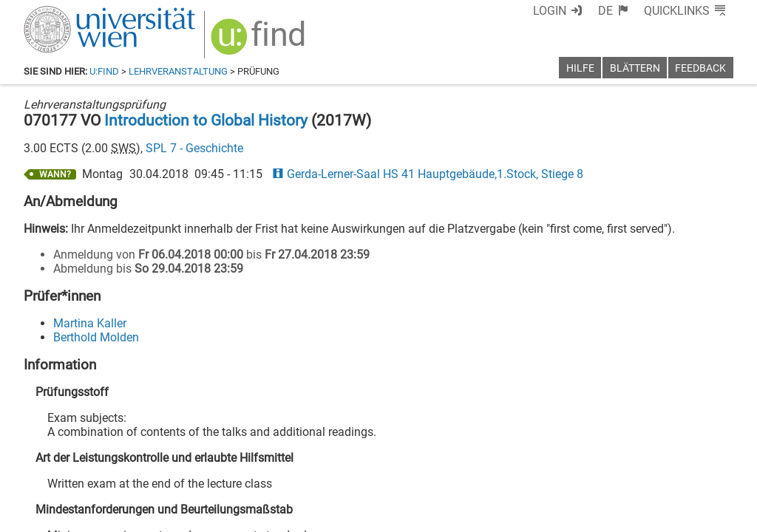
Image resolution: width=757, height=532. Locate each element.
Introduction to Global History (206, 120)
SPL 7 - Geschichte (194, 148)
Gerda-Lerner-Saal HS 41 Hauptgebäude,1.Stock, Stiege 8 (428, 174)
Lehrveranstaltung (178, 71)
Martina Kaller (90, 323)
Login (550, 11)
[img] (260, 42)
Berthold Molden (96, 337)
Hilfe (580, 68)
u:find (104, 71)
